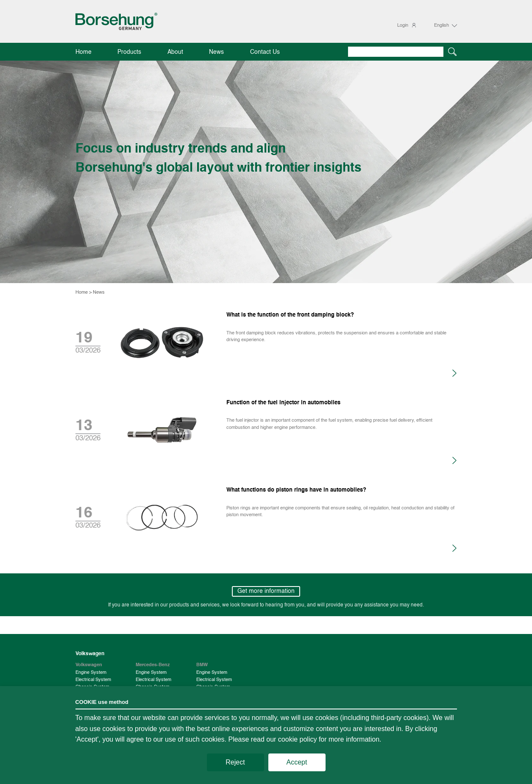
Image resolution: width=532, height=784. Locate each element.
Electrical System (93, 680)
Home (84, 52)
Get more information (266, 591)
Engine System (91, 673)
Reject (235, 762)
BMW (202, 665)
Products (129, 52)
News (216, 52)
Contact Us (265, 52)
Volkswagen (89, 665)
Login (403, 25)
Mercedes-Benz (153, 665)
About (175, 52)
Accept (297, 762)
